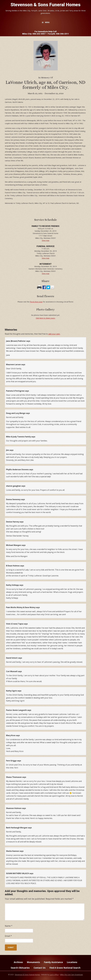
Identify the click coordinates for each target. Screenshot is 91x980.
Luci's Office (54, 975)
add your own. (54, 334)
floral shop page (36, 302)
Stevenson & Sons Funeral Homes (46, 5)
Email (8, 936)
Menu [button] (47, 22)
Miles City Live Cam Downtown (71, 975)
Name (9, 926)
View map (46, 240)
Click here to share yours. (46, 318)
